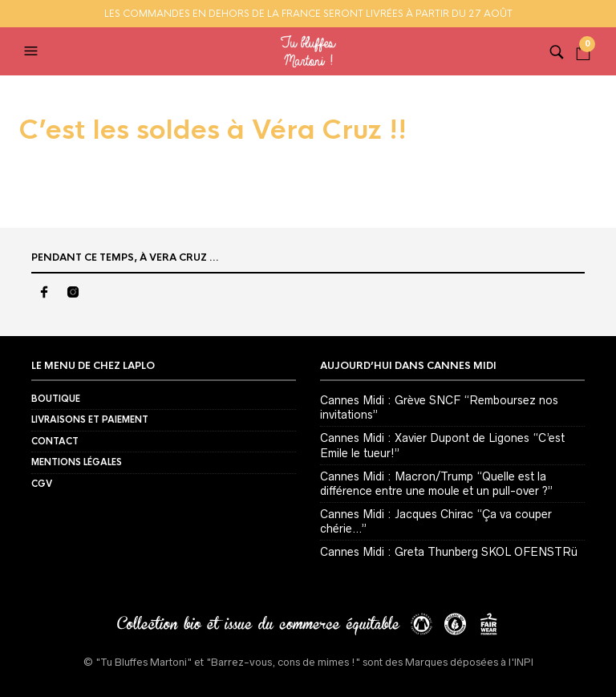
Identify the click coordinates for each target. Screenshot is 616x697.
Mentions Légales (77, 462)
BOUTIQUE (56, 399)
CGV (42, 484)
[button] (33, 51)
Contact (55, 441)
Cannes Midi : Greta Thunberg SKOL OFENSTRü (449, 552)
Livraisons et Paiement (90, 419)
